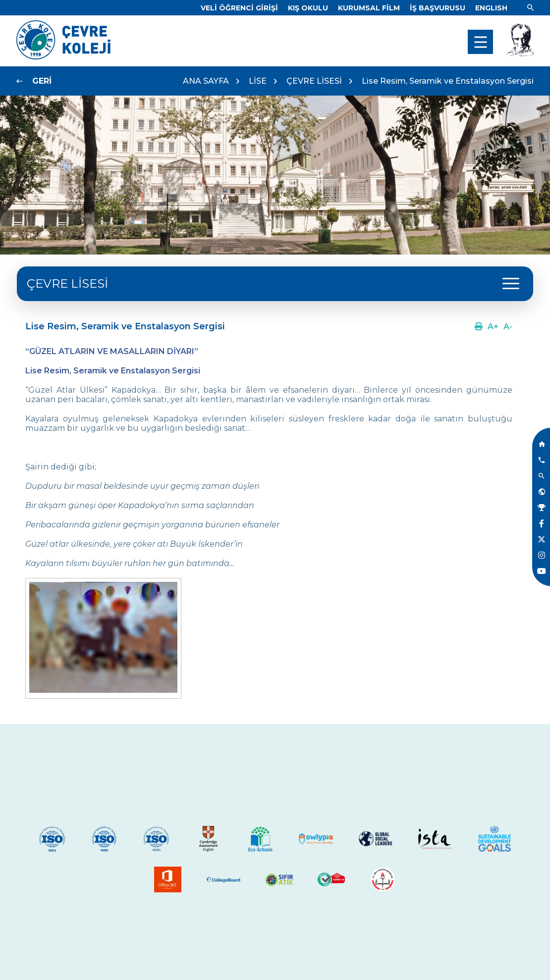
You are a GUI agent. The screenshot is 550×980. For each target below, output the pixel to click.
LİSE (258, 81)
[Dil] (491, 8)
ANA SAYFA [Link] (206, 81)
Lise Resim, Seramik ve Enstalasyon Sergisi (448, 81)
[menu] (480, 42)
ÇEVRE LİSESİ (314, 81)
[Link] (239, 8)
